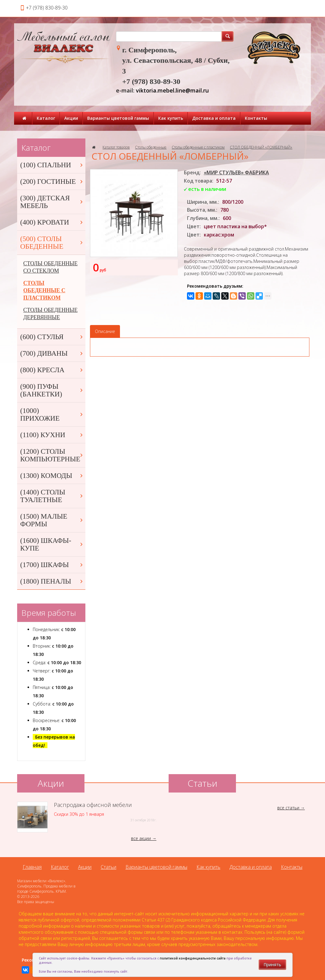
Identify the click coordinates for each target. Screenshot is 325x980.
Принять (272, 965)
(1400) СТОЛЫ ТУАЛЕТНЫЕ (52, 496)
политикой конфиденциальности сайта (193, 958)
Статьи (108, 867)
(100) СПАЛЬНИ (52, 165)
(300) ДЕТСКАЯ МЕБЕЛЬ (52, 202)
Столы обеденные (151, 147)
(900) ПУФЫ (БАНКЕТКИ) (52, 390)
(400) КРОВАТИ (52, 222)
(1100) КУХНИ (52, 435)
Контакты (256, 118)
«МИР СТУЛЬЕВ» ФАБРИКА (236, 172)
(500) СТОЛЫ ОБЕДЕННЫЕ (52, 243)
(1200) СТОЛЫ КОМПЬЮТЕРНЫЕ (52, 455)
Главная (32, 867)
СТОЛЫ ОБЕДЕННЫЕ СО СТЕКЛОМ (50, 267)
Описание (105, 331)
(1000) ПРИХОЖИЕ (52, 414)
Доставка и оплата (214, 118)
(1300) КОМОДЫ (52, 476)
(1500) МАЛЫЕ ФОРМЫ (52, 520)
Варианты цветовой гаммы (118, 118)
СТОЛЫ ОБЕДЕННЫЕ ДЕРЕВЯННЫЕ (50, 314)
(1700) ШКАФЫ (52, 565)
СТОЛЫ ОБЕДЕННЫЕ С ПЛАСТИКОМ (44, 290)
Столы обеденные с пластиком (198, 147)
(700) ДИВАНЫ (52, 353)
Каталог (46, 118)
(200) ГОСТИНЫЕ (52, 182)
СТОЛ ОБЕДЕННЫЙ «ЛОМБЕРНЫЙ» (261, 147)
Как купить (171, 118)
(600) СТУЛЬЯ (52, 337)
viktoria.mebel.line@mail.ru (172, 90)
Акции (71, 118)
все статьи (288, 808)
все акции (141, 838)
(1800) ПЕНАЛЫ (52, 581)
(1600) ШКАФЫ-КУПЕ (52, 544)
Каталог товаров (116, 147)
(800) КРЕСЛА (52, 370)
